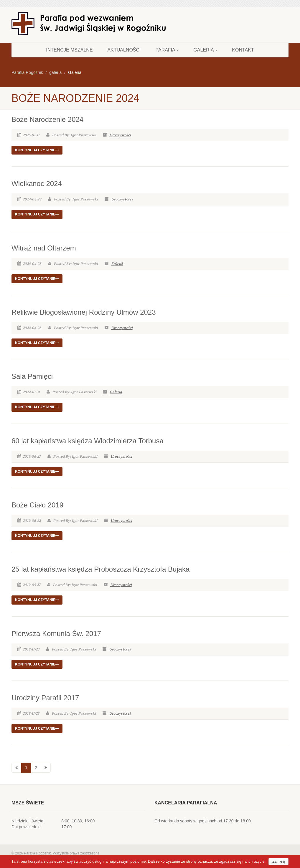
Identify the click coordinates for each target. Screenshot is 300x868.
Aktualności (124, 50)
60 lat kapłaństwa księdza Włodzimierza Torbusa (88, 441)
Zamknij (278, 862)
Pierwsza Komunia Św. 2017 (56, 634)
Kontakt (243, 50)
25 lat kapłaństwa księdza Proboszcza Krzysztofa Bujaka (100, 569)
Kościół (117, 264)
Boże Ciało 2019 (37, 505)
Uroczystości (120, 135)
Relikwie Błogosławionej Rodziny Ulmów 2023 (84, 312)
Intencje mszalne (69, 50)
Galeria (205, 50)
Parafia (167, 50)
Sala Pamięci (32, 376)
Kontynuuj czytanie (37, 150)
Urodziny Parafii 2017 (45, 698)
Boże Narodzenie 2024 (47, 119)
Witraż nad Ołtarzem (44, 248)
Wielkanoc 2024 (37, 184)
